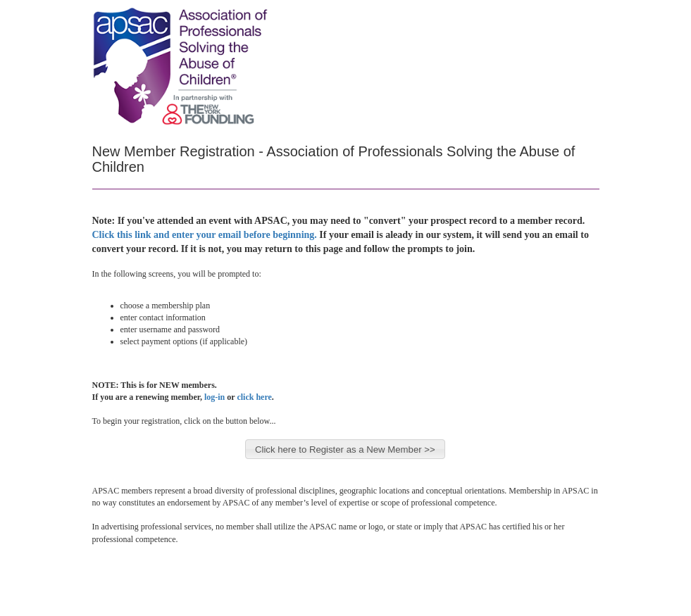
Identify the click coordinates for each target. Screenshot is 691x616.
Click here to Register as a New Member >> (345, 450)
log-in (214, 397)
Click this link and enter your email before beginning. (205, 235)
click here (254, 397)
